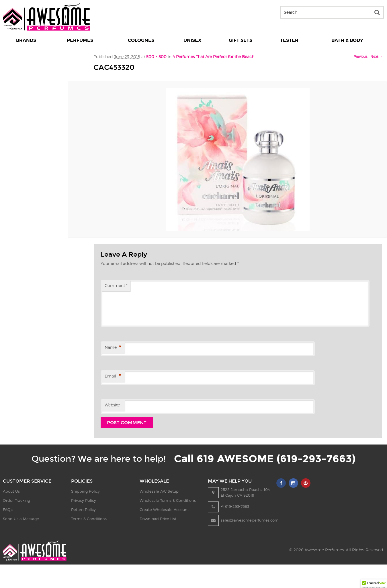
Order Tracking (16, 500)
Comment (116, 285)
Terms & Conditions (90, 519)
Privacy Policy (85, 500)
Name (113, 348)
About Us (11, 491)
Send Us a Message (21, 519)
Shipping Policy (87, 491)
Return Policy (85, 510)
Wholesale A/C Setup (162, 491)
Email (113, 376)
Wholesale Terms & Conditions (171, 500)
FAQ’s (8, 510)
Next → (377, 57)
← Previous (358, 57)
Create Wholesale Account (167, 510)
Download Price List (161, 519)
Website (112, 405)
